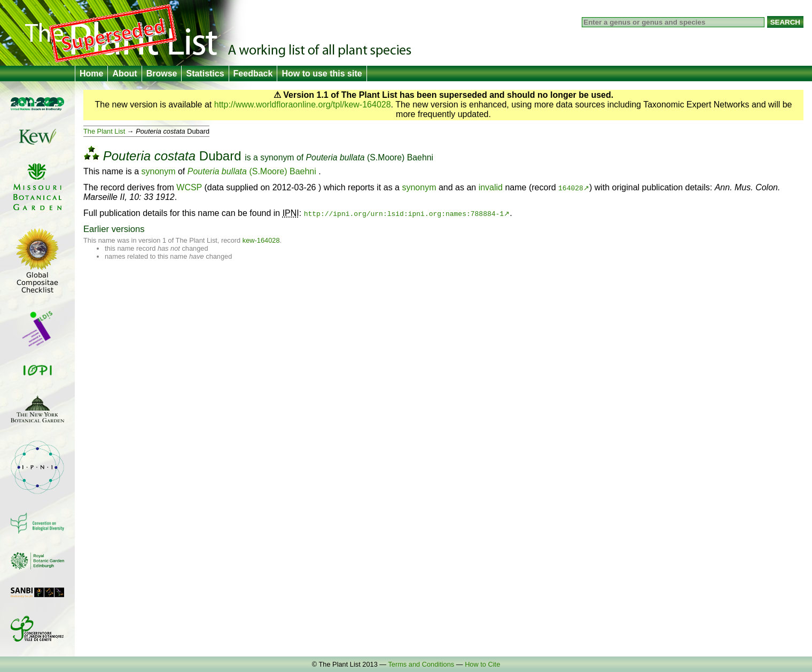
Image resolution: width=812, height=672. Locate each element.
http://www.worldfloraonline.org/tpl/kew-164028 (303, 105)
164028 (571, 188)
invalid (491, 187)
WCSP (189, 187)
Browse (162, 74)
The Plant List (104, 131)
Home (91, 74)
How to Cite (482, 664)
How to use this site (322, 74)
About (124, 74)
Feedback (253, 74)
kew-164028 (261, 240)
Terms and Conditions (421, 664)
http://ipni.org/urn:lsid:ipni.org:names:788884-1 (404, 213)
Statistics (205, 74)
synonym (277, 157)
